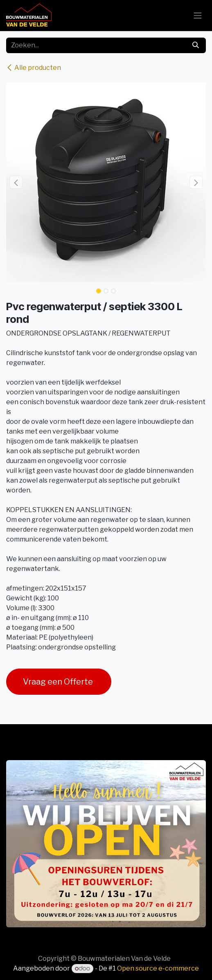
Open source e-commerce (158, 968)
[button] (16, 182)
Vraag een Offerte (59, 682)
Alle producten (34, 68)
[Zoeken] (196, 45)
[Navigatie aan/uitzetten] (198, 16)
